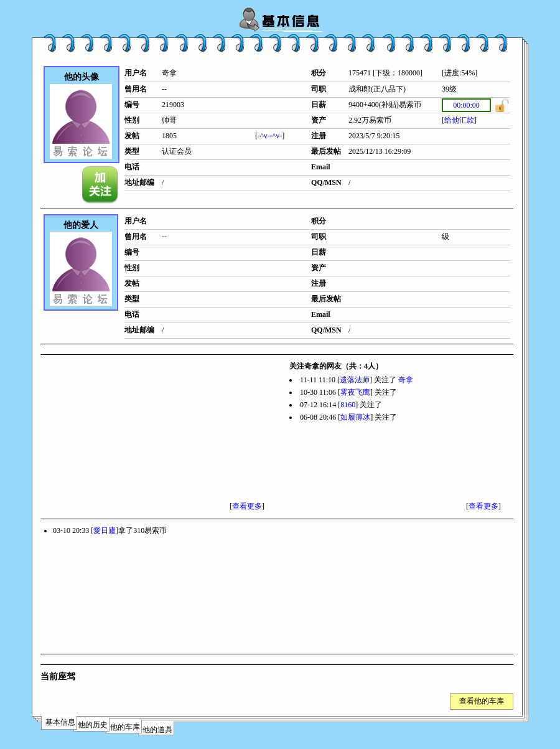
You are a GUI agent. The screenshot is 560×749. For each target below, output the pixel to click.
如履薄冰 (355, 417)
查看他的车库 (482, 701)
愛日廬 (105, 530)
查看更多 (247, 506)
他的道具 (157, 730)
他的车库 (125, 727)
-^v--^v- (270, 136)
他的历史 (93, 725)
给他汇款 (459, 120)
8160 (348, 405)
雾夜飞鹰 (355, 392)
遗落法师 (355, 380)
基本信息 (60, 722)
